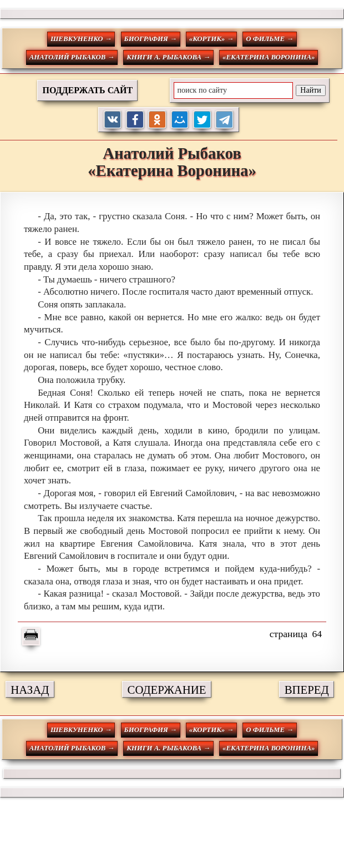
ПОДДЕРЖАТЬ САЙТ (87, 90)
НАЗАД (30, 690)
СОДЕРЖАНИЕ (167, 690)
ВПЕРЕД (307, 690)
